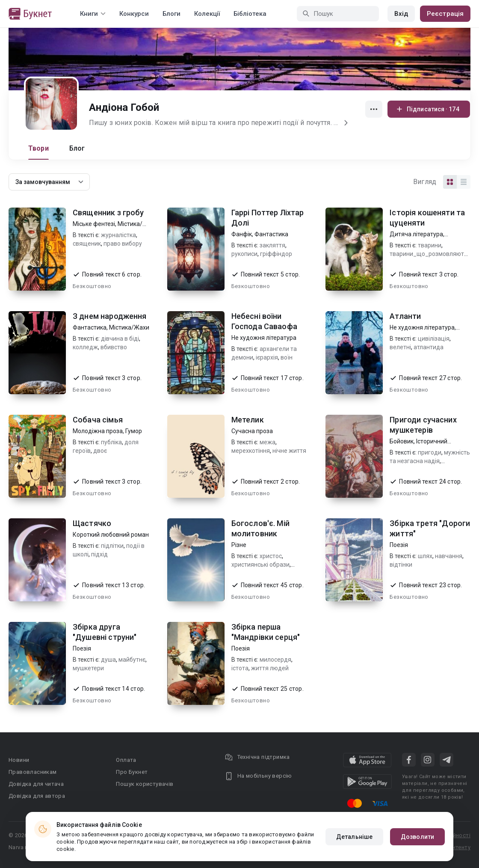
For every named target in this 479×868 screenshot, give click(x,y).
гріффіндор (276, 254)
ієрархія (267, 357)
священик (87, 244)
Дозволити (417, 837)
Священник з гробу (108, 213)
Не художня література (264, 338)
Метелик (248, 420)
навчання (449, 556)
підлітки (112, 546)
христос (271, 556)
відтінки (401, 565)
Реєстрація (445, 14)
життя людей (270, 668)
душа (108, 660)
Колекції (207, 14)
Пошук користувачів (145, 784)
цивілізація (434, 339)
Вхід (401, 14)
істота (240, 668)
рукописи (244, 254)
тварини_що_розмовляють (429, 254)
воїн (287, 357)
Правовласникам (33, 772)
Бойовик (402, 441)
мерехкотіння (251, 451)
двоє (100, 451)
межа (268, 442)
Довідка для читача (36, 784)
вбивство (114, 347)
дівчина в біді (120, 339)
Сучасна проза (252, 431)
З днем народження (110, 316)
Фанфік (242, 234)
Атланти (405, 316)
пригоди (430, 452)
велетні (400, 347)
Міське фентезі (94, 224)
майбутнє (132, 660)
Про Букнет (132, 772)
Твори (38, 148)
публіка (111, 442)
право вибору (123, 244)
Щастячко (92, 523)
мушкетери (88, 668)
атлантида (429, 347)
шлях (425, 556)
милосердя (275, 660)
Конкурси (134, 14)
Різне (239, 545)
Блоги (171, 14)
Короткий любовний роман (111, 535)
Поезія (399, 545)
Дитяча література (416, 234)
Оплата (126, 760)
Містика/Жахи (129, 327)
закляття (272, 245)
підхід (99, 554)
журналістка (118, 235)
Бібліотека (250, 14)
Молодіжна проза (98, 431)
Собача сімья (98, 420)
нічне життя (289, 451)
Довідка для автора (37, 796)
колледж (85, 347)
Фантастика (271, 234)
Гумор (134, 431)
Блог (77, 148)
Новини (19, 760)
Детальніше (354, 837)
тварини (430, 245)
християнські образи (260, 565)
